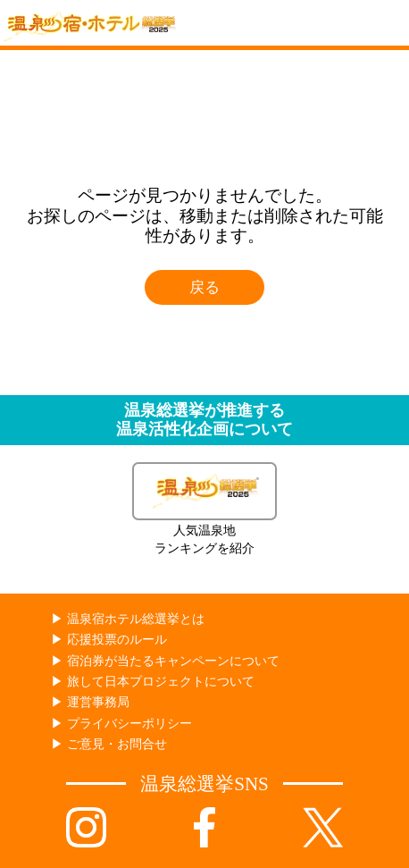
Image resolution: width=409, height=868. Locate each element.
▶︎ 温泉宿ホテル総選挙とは (127, 619)
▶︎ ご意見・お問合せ (109, 744)
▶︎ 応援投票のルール (109, 640)
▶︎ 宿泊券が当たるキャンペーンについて (165, 661)
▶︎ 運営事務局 (90, 702)
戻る (204, 287)
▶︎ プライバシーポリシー (121, 724)
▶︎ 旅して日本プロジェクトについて (152, 682)
